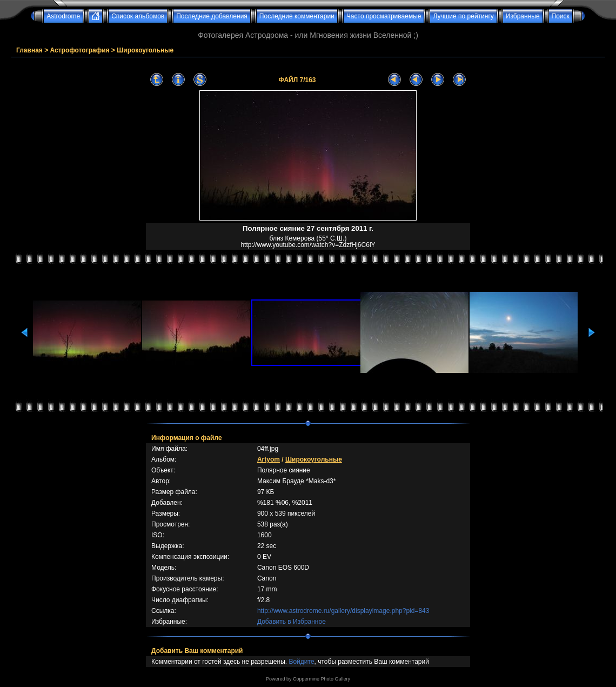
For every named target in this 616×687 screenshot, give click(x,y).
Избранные (523, 16)
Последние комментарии (297, 16)
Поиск (561, 16)
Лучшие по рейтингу (463, 16)
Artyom (269, 459)
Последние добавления (212, 16)
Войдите (301, 662)
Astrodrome (63, 16)
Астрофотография (80, 50)
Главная (29, 50)
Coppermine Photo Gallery (322, 679)
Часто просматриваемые (384, 16)
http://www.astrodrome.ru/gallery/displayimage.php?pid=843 (343, 611)
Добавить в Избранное (292, 622)
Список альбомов (138, 16)
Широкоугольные (145, 50)
